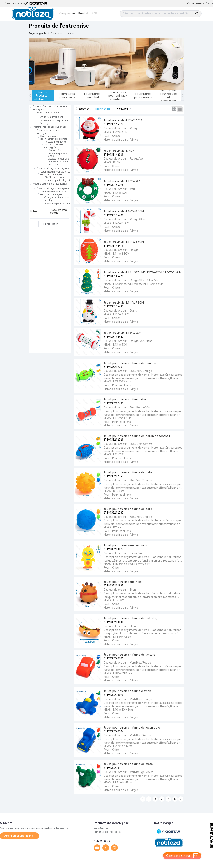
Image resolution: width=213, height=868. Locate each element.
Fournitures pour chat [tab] (92, 95)
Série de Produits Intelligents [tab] (41, 95)
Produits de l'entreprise (62, 33)
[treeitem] (50, 115)
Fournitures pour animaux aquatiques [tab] (118, 95)
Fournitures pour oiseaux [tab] (143, 95)
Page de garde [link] (38, 33)
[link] (62, 33)
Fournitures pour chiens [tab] (67, 95)
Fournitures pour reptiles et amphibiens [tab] (169, 96)
